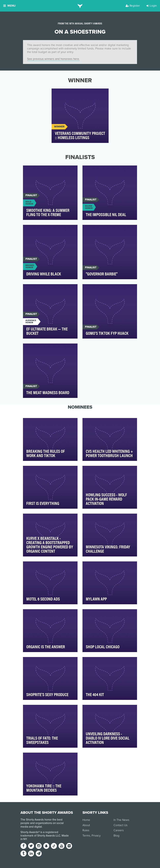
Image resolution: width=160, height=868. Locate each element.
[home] (80, 6)
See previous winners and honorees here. (53, 59)
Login (152, 6)
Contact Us (120, 825)
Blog (116, 836)
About (86, 825)
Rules (86, 830)
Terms (86, 836)
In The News (121, 820)
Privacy (96, 836)
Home (86, 820)
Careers (119, 830)
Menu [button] (9, 6)
